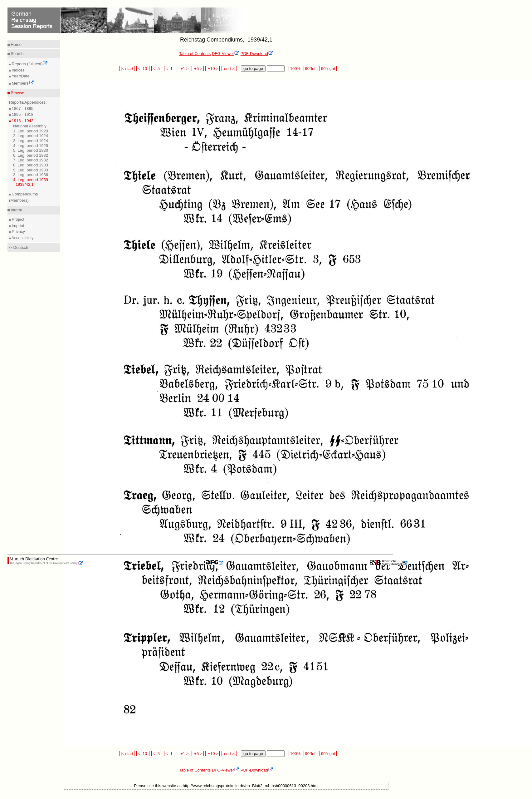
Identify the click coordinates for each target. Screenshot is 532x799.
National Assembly (30, 126)
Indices (18, 70)
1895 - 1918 (22, 114)
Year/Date (20, 76)
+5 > (198, 69)
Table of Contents (195, 54)
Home (16, 44)
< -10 (143, 69)
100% (295, 69)
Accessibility (22, 238)
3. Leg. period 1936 (31, 175)
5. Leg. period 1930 (31, 150)
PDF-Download (257, 54)
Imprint (17, 226)
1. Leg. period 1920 (31, 131)
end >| (229, 69)
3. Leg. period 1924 (31, 141)
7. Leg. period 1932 (31, 160)
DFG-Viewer (226, 54)
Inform (16, 210)
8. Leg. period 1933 (31, 165)
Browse (17, 93)
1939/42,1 (25, 184)
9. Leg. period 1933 (31, 170)
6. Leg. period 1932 (31, 155)
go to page (253, 69)
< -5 (157, 69)
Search (17, 54)
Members (22, 83)
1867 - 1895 (22, 109)
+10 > (212, 69)
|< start (127, 69)
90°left (311, 69)
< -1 (170, 69)
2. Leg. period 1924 (31, 136)
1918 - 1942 (22, 121)
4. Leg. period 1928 (31, 146)
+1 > (184, 69)
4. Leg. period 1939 (31, 180)
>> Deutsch (18, 247)
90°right (328, 69)
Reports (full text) (29, 64)
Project (17, 219)
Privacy (18, 232)
